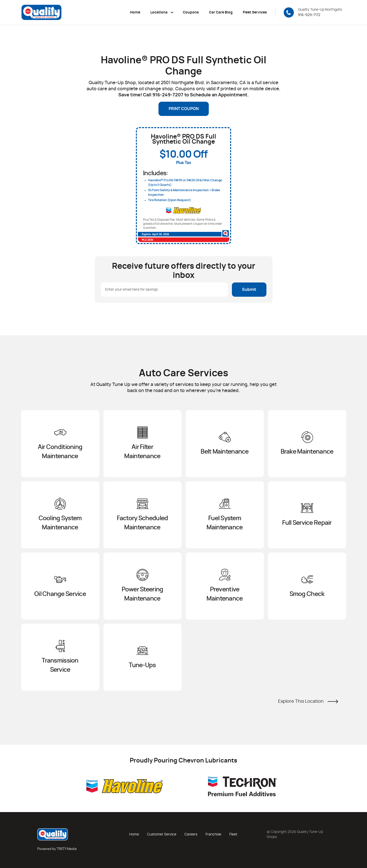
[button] (162, 12)
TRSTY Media (67, 849)
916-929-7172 (309, 15)
